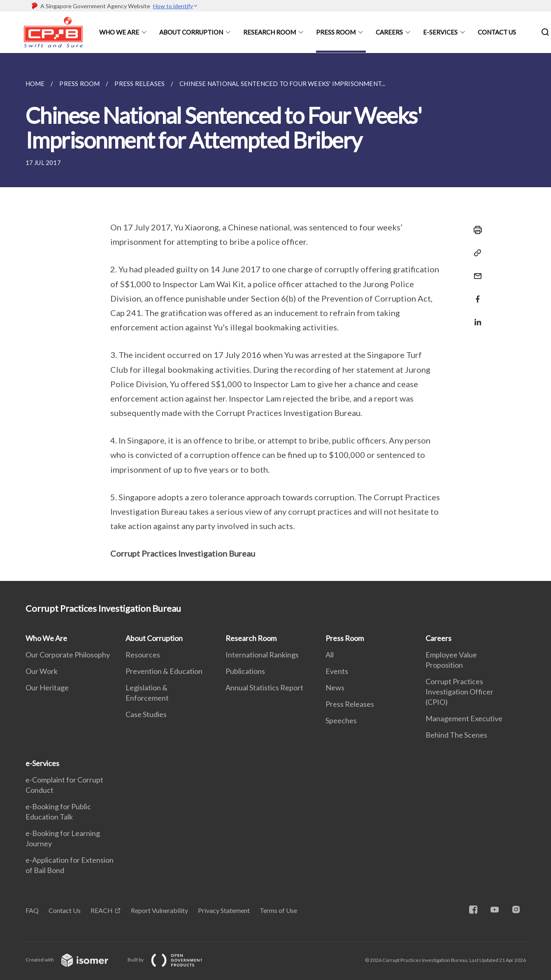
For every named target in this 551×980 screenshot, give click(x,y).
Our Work (42, 671)
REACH (102, 910)
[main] (275, 317)
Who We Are (119, 32)
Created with (73, 960)
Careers (389, 32)
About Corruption (191, 32)
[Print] (475, 230)
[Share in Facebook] (475, 294)
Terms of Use (278, 910)
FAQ (32, 910)
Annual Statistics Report (264, 687)
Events (337, 671)
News (335, 687)
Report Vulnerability (159, 910)
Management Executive (464, 718)
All (330, 655)
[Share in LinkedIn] (475, 317)
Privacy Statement (224, 910)
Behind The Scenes (456, 735)
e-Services (440, 32)
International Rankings (262, 655)
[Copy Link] (475, 253)
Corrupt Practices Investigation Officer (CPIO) (459, 692)
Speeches (341, 720)
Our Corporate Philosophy (68, 655)
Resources (143, 655)
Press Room (336, 32)
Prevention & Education (164, 671)
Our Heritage (47, 687)
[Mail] (475, 271)
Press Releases (350, 704)
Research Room (270, 32)
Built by (172, 960)
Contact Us (497, 32)
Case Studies (146, 714)
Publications (245, 671)
